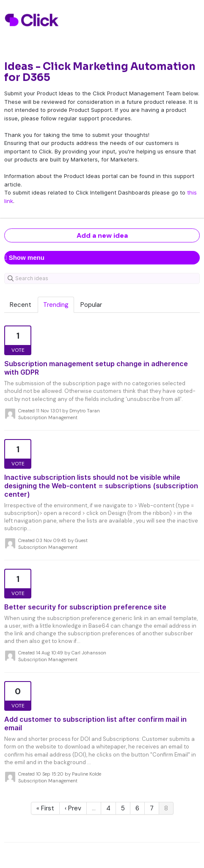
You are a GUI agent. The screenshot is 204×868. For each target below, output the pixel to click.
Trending (56, 305)
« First (45, 808)
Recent (21, 305)
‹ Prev (73, 808)
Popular (91, 305)
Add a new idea (102, 235)
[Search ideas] (102, 278)
